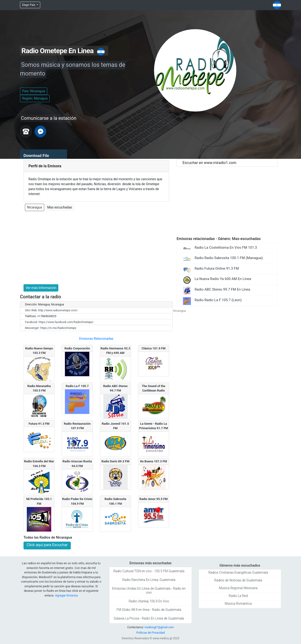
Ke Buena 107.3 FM (154, 461)
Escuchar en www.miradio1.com (209, 163)
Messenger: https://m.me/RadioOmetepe (51, 328)
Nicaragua (35, 207)
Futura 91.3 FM (39, 424)
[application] (44, 154)
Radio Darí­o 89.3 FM (115, 461)
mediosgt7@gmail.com (159, 627)
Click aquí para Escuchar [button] (47, 545)
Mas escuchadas (60, 207)
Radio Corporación (77, 348)
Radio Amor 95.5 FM (154, 499)
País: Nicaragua (34, 91)
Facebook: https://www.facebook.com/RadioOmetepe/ (59, 322)
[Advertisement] (96, 248)
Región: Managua (35, 98)
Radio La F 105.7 (77, 386)
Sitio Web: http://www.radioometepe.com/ (51, 310)
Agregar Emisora (66, 595)
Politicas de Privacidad (150, 633)
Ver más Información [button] (41, 288)
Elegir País (29, 5)
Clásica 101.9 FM (153, 348)
